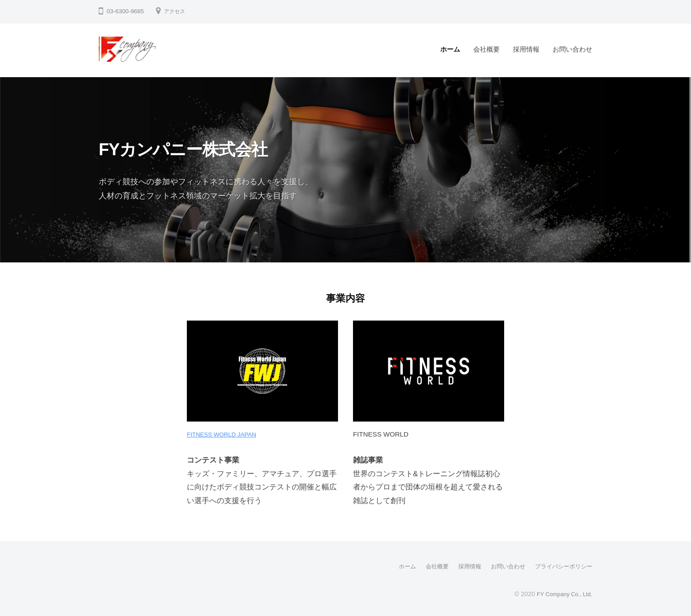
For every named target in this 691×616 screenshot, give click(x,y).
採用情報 (526, 49)
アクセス (176, 11)
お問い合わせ (572, 49)
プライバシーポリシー (561, 566)
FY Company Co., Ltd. (561, 594)
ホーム (450, 49)
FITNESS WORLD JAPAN (226, 434)
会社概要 (487, 49)
